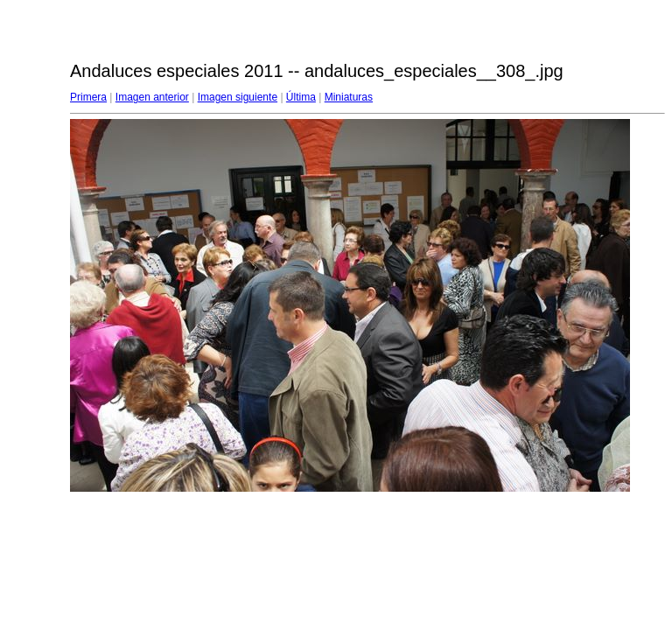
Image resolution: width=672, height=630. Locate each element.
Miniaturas (349, 97)
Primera (88, 97)
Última (301, 97)
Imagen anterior (152, 97)
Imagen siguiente (238, 97)
